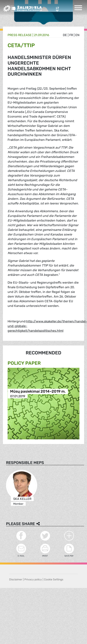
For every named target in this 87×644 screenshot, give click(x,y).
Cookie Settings (54, 580)
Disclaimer (16, 580)
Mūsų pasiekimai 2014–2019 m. (38, 391)
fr (71, 35)
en (77, 35)
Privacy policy (33, 580)
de (65, 35)
